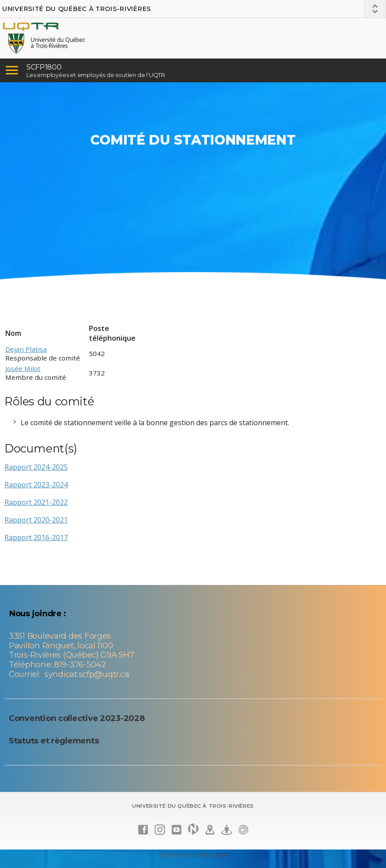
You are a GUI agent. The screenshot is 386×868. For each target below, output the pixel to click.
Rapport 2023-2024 (36, 485)
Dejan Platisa (26, 349)
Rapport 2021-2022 (36, 502)
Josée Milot (23, 368)
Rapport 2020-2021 (36, 520)
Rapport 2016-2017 (36, 537)
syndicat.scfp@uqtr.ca (87, 674)
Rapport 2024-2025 (36, 467)
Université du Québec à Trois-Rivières (77, 9)
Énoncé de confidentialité (193, 855)
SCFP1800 (44, 67)
